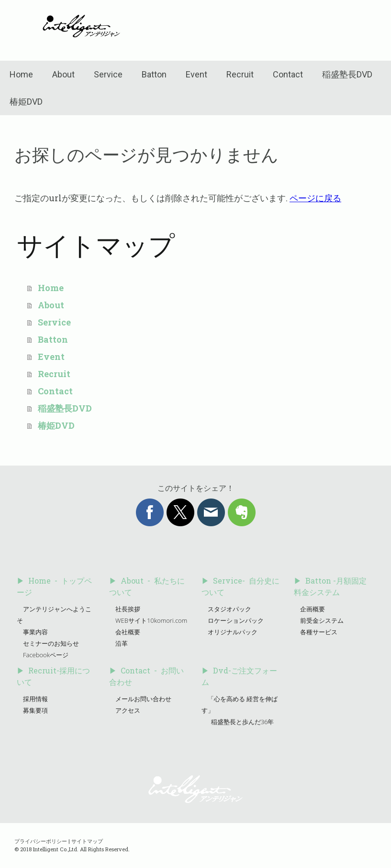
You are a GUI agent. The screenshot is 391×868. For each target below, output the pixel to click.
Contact (288, 74)
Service (108, 74)
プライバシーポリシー (41, 841)
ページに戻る (315, 198)
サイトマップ (87, 841)
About (63, 74)
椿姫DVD (26, 102)
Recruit (240, 74)
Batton (154, 74)
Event (196, 74)
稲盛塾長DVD (347, 74)
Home (21, 74)
